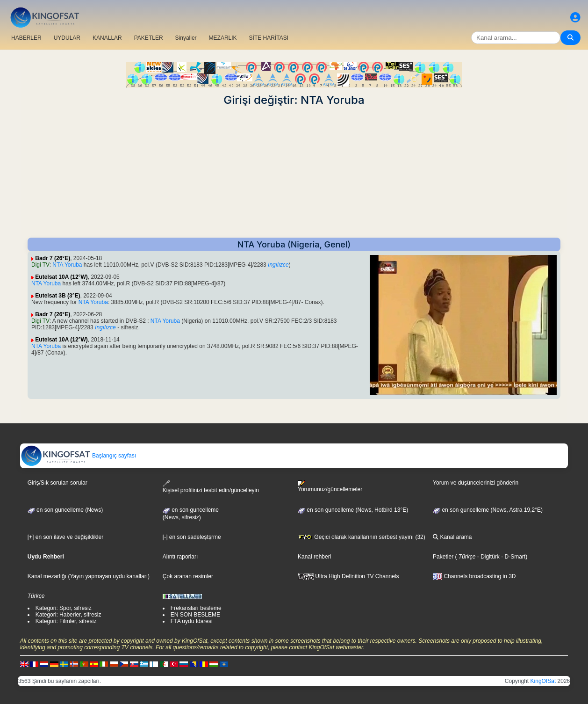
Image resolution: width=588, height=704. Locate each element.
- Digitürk (488, 557)
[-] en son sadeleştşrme (192, 537)
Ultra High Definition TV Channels (348, 576)
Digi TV (40, 265)
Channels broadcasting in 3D (474, 576)
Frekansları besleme (196, 608)
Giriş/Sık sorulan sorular (57, 483)
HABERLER (26, 38)
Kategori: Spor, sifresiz (64, 608)
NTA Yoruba (67, 265)
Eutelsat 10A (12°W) (61, 277)
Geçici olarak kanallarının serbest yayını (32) (362, 537)
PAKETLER (149, 38)
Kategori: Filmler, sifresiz (66, 621)
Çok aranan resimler (188, 576)
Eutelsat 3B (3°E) (57, 296)
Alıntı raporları (180, 557)
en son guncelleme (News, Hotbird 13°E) (353, 510)
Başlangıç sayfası (78, 456)
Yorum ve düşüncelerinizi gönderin (476, 483)
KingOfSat (543, 681)
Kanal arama (452, 537)
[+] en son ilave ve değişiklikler (65, 537)
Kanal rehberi (314, 557)
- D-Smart (513, 557)
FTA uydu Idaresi (192, 621)
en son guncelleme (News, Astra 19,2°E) (488, 510)
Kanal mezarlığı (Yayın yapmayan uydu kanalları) (89, 576)
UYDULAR (67, 38)
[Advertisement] (294, 172)
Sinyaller (186, 38)
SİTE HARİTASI (269, 38)
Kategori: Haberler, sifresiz (68, 615)
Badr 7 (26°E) (53, 258)
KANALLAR (107, 38)
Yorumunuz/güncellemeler (330, 486)
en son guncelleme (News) (65, 510)
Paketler (443, 557)
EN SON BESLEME (195, 615)
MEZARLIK (223, 38)
